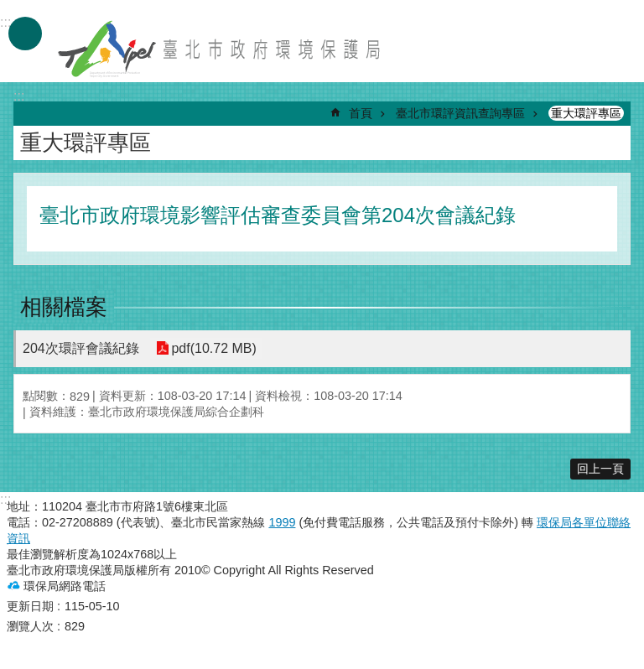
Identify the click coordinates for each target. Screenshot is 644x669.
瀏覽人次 (30, 626)
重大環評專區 (586, 113)
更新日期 (30, 606)
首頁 (361, 113)
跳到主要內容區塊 (9, 9)
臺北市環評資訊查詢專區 (460, 113)
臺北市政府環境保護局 (221, 49)
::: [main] (19, 96)
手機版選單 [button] (25, 34)
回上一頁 (600, 469)
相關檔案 (64, 307)
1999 (282, 522)
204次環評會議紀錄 (81, 348)
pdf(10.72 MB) (213, 348)
